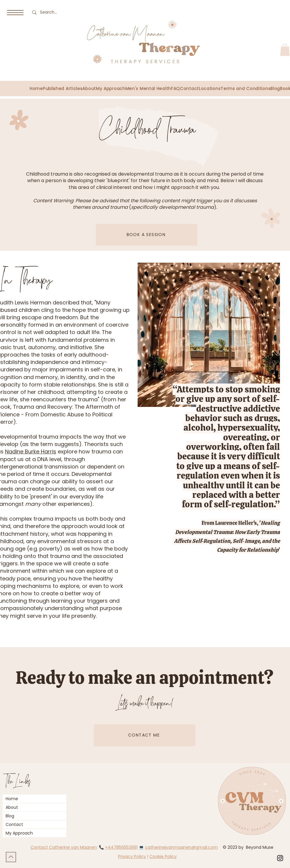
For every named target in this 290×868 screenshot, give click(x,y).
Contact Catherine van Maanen (64, 847)
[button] (15, 13)
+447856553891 (121, 847)
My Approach (19, 833)
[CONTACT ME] (145, 735)
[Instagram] (280, 858)
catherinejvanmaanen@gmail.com (181, 847)
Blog (10, 816)
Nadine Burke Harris (31, 451)
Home (12, 799)
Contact (14, 824)
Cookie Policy (163, 856)
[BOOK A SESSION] (147, 235)
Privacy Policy (132, 856)
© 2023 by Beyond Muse (249, 847)
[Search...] (50, 12)
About (12, 807)
